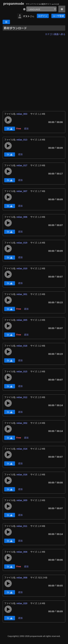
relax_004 (22, 552)
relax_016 (22, 474)
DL (10, 129)
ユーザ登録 (58, 16)
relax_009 (22, 500)
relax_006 (22, 217)
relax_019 (22, 243)
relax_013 (22, 140)
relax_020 (22, 603)
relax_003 (22, 114)
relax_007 (22, 191)
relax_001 (22, 294)
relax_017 (22, 165)
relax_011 (22, 526)
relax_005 (22, 320)
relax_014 (22, 449)
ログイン (43, 16)
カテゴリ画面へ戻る (55, 34)
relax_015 (22, 371)
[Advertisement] (34, 71)
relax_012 (22, 397)
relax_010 (22, 268)
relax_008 (22, 577)
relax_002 (22, 423)
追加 (26, 128)
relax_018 (22, 346)
